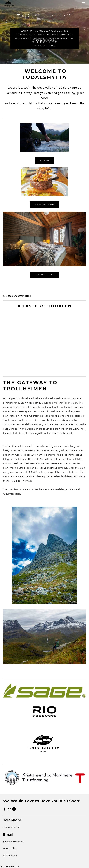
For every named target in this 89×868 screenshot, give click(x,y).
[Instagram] (14, 809)
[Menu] (84, 4)
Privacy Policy (10, 848)
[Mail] (9, 809)
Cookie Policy (10, 855)
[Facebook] (5, 809)
